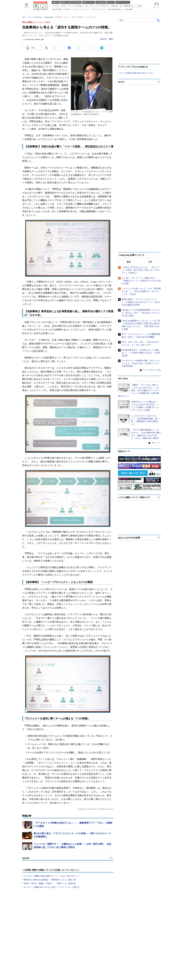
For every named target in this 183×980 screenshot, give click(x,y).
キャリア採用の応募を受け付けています (136, 113)
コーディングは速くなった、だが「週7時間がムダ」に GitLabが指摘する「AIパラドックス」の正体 (141, 332)
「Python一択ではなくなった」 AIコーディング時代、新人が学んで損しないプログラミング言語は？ (141, 310)
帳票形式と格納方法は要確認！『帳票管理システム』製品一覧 (50, 920)
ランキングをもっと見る (151, 410)
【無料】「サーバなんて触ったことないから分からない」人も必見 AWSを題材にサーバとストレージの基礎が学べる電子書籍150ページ (139, 431)
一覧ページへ (156, 483)
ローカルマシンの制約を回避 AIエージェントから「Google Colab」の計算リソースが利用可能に (141, 404)
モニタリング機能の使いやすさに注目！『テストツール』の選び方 (52, 927)
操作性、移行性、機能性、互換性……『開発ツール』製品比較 (50, 924)
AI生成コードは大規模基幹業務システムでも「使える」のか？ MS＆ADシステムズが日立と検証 (141, 353)
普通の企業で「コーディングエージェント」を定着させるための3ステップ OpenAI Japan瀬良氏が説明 (141, 342)
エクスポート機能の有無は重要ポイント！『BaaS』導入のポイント (52, 916)
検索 (158, 60)
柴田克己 (104, 79)
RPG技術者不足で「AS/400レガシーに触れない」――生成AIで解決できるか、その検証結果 (141, 393)
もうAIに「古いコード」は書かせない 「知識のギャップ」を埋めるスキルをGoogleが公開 (141, 321)
